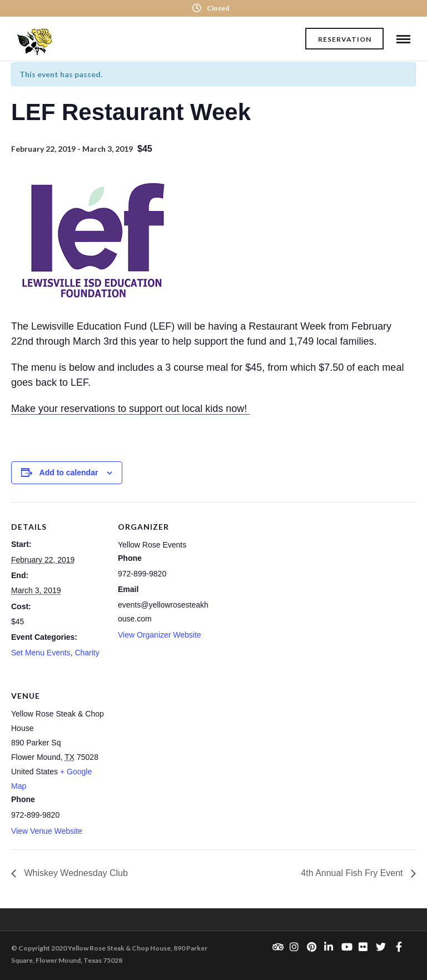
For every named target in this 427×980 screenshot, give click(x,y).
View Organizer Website (160, 635)
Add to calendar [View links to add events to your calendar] (69, 472)
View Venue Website (47, 831)
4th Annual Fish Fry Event (353, 873)
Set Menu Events (41, 653)
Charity (87, 653)
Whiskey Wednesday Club (75, 873)
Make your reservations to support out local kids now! (130, 409)
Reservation (345, 39)
